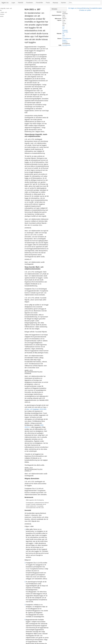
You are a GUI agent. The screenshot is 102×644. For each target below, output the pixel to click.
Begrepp (55, 3)
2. (27, 345)
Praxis (48, 3)
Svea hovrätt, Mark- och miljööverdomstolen (8, 13)
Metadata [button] (75, 9)
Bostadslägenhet (87, 22)
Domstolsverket (87, 29)
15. (28, 566)
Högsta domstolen (7, 16)
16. (28, 585)
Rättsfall (21, 3)
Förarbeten (29, 3)
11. (28, 494)
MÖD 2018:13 (59, 254)
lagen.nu (5, 3)
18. (28, 625)
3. (27, 356)
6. (27, 397)
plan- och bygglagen (46, 494)
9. (27, 451)
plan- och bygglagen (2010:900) (44, 246)
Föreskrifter (39, 3)
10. (28, 474)
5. (27, 378)
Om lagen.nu (45, 643)
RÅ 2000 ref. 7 (87, 20)
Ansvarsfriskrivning (56, 643)
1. (27, 326)
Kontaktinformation (69, 643)
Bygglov (85, 24)
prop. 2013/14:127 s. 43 (50, 554)
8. (27, 436)
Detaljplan (86, 25)
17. (28, 602)
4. (27, 369)
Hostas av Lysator (81, 643)
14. (28, 559)
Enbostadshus (87, 27)
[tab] (86, 9)
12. (28, 519)
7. (27, 423)
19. (28, 634)
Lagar (13, 3)
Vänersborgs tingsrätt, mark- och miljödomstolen (11, 9)
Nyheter (64, 3)
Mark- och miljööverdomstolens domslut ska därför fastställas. (48, 634)
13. (28, 530)
